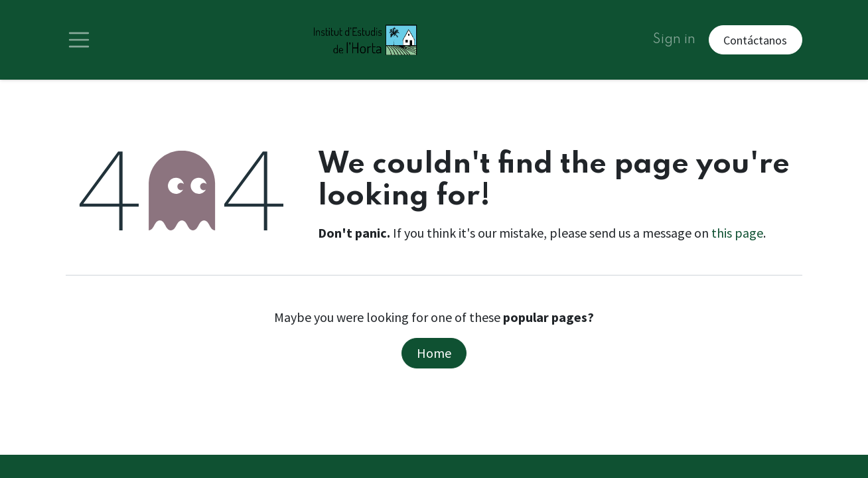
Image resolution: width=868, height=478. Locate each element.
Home (434, 353)
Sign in (674, 40)
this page (737, 233)
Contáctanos (755, 40)
